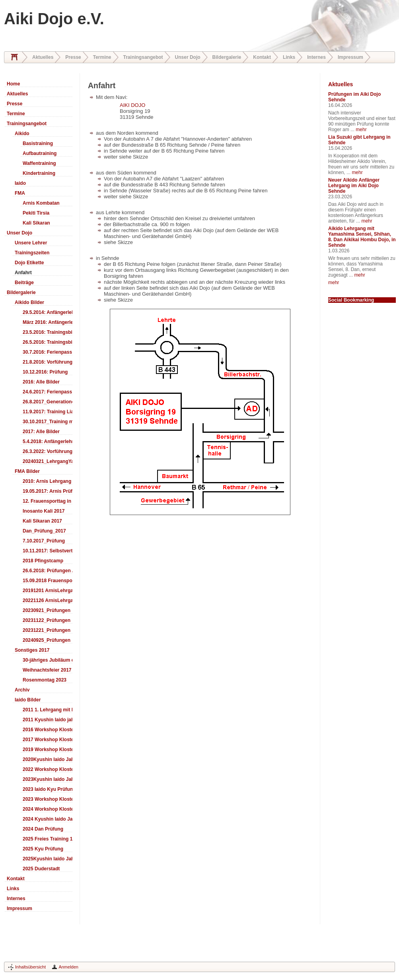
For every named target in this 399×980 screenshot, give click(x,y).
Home (14, 57)
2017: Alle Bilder (41, 432)
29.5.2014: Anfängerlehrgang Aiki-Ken (48, 312)
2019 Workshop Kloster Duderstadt (48, 750)
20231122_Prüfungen (47, 620)
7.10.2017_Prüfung (44, 541)
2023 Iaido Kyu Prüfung (48, 789)
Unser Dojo (188, 57)
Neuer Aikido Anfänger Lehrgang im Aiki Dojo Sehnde (354, 186)
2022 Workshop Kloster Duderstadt (48, 769)
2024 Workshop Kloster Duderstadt (48, 809)
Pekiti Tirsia (36, 213)
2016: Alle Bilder (41, 382)
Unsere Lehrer (31, 243)
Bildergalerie (227, 57)
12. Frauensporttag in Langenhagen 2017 (48, 501)
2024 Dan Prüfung (43, 829)
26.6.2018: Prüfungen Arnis (48, 571)
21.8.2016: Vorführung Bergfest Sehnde (48, 362)
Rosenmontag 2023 (45, 680)
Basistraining (38, 143)
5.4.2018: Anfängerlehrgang (48, 442)
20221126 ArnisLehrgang (48, 600)
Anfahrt (23, 273)
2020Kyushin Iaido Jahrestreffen (48, 759)
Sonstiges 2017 (32, 650)
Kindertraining (39, 173)
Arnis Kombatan (41, 203)
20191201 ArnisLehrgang (48, 591)
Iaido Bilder (28, 700)
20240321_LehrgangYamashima (48, 461)
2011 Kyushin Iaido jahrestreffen (48, 720)
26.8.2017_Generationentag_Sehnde (48, 402)
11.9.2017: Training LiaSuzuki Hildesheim (48, 412)
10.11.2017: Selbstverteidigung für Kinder (48, 551)
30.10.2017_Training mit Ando (48, 422)
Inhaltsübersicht (30, 967)
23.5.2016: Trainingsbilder (48, 332)
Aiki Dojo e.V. (54, 19)
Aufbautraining (40, 153)
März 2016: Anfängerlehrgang (48, 322)
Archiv (22, 690)
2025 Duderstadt (41, 869)
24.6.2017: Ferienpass (47, 392)
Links (289, 57)
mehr (361, 130)
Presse (73, 57)
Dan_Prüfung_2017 (44, 531)
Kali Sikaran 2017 (42, 521)
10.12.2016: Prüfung (45, 372)
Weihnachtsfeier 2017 (47, 670)
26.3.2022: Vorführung (48, 451)
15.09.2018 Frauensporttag (48, 581)
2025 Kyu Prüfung (43, 849)
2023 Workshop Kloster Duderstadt (48, 799)
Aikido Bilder (29, 302)
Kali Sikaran (36, 223)
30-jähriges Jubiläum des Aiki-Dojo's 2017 (48, 660)
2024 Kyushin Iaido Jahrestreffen (48, 819)
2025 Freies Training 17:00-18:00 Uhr (48, 839)
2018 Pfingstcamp (43, 561)
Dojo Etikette (29, 263)
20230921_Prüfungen (47, 610)
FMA (20, 193)
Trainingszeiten (32, 253)
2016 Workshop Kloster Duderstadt (48, 730)
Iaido (20, 183)
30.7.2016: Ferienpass (47, 352)
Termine (102, 57)
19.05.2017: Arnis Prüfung (48, 491)
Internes (316, 57)
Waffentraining (39, 163)
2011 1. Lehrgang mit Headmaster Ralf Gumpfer (48, 710)
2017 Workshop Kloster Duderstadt (48, 740)
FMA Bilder (27, 471)
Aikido (22, 134)
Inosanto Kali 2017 (44, 511)
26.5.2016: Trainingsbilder (48, 342)
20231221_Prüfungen (47, 630)
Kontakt (262, 57)
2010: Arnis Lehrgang (47, 481)
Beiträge (24, 283)
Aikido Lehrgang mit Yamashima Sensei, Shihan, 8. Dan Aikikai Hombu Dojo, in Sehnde (362, 237)
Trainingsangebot (143, 57)
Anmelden (68, 967)
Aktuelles (43, 57)
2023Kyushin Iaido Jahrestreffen (48, 779)
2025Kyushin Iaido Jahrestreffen (48, 859)
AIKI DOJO (132, 105)
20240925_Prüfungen (47, 640)
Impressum (350, 57)
